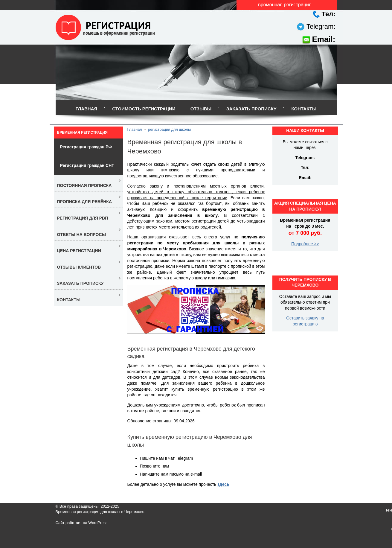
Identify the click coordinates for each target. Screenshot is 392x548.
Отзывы (201, 109)
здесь (223, 484)
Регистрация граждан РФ (86, 147)
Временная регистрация (82, 133)
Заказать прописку (251, 109)
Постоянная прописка (84, 185)
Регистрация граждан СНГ (87, 165)
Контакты (304, 109)
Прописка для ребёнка (85, 202)
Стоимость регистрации (144, 109)
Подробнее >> (305, 244)
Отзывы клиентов (79, 267)
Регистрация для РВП (83, 218)
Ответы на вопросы (82, 235)
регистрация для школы (169, 129)
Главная (86, 109)
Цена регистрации (79, 251)
